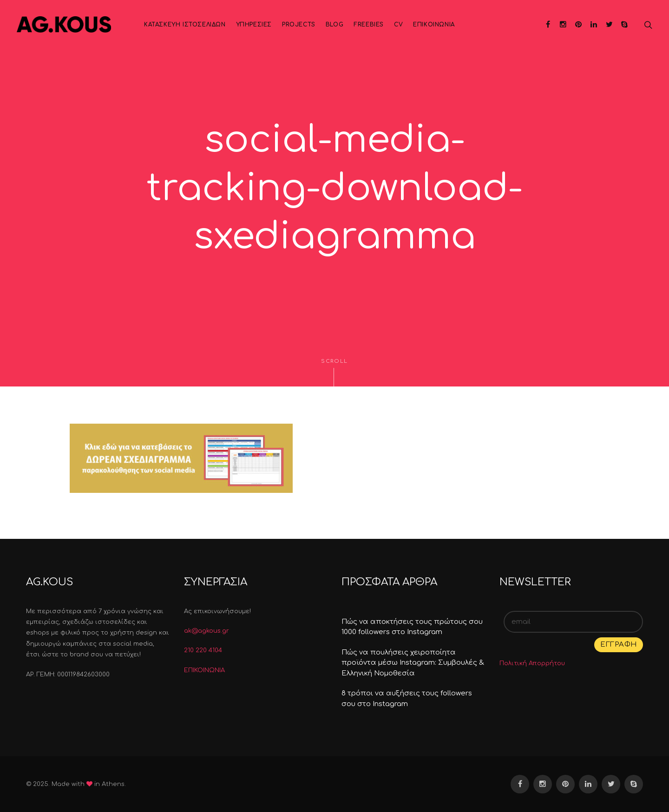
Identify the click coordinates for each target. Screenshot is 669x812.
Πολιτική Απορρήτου (532, 663)
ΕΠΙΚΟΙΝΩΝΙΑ (204, 670)
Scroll (334, 372)
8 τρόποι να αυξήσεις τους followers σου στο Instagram (407, 699)
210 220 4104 (203, 650)
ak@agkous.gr (207, 631)
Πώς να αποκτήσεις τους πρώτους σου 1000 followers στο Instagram (412, 627)
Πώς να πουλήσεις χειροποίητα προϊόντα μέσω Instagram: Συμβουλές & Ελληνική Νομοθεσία (413, 663)
